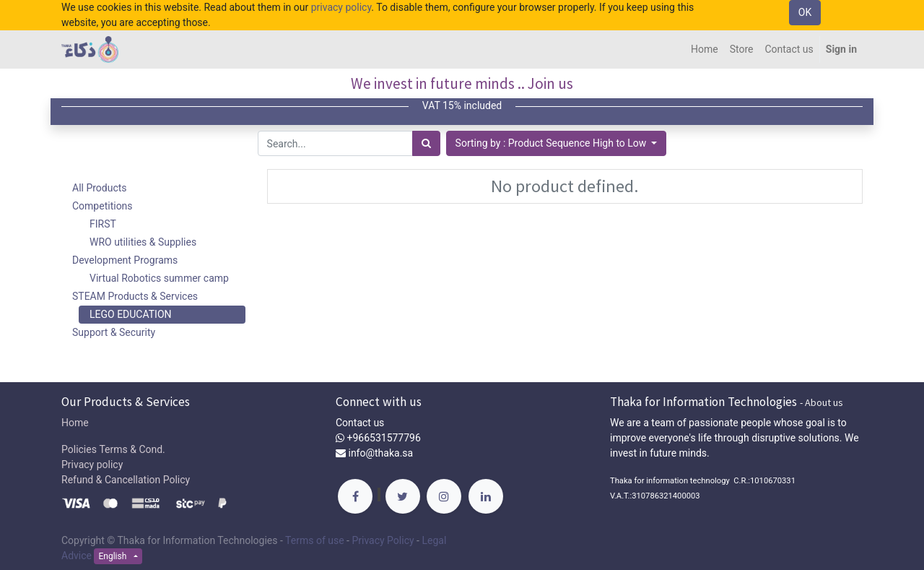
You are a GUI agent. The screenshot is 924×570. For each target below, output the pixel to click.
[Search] (426, 143)
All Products (100, 188)
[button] (557, 143)
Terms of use (315, 540)
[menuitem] (705, 49)
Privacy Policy (383, 540)
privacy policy (341, 7)
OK (805, 12)
